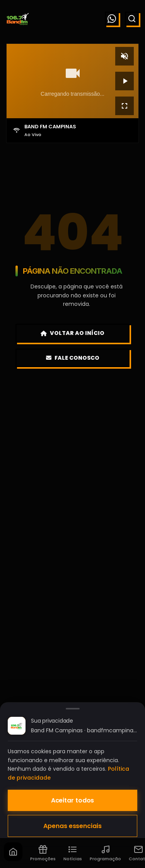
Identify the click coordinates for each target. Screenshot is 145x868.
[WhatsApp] (112, 19)
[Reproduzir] (125, 81)
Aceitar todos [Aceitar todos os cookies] (73, 800)
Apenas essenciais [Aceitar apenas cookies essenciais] (72, 826)
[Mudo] (125, 56)
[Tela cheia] (125, 106)
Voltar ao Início (72, 333)
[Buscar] (132, 19)
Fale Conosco (73, 358)
